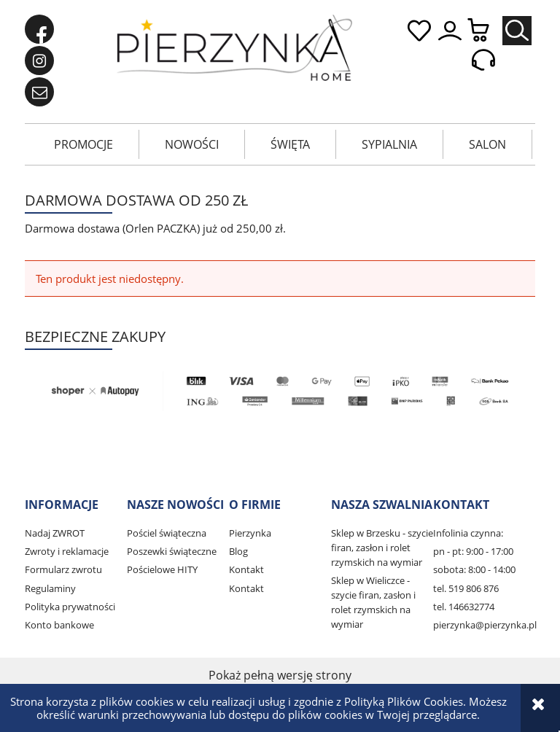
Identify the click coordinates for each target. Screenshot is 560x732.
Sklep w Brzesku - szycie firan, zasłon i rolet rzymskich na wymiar (382, 548)
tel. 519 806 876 (466, 588)
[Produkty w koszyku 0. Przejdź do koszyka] (486, 31)
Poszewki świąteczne (172, 551)
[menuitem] (83, 144)
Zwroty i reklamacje (67, 551)
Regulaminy (50, 588)
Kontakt (246, 569)
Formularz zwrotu (63, 569)
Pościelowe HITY (162, 569)
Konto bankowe (59, 625)
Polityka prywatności (70, 607)
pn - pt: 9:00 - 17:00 (473, 551)
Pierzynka (250, 533)
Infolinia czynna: (468, 533)
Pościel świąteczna (167, 533)
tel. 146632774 (464, 607)
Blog (238, 551)
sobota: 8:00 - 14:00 (474, 569)
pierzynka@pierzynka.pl (485, 625)
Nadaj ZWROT (55, 533)
